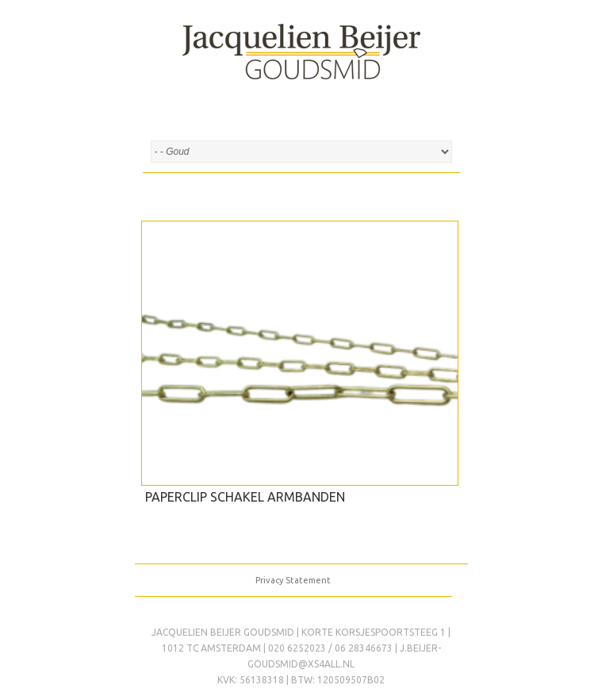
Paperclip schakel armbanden (245, 497)
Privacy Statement (293, 580)
